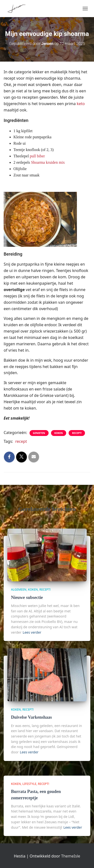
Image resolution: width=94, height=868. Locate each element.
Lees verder (32, 632)
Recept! (77, 433)
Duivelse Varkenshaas (31, 717)
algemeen (19, 590)
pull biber (37, 156)
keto (81, 104)
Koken (59, 433)
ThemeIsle (71, 856)
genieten (39, 433)
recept (21, 441)
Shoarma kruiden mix (48, 162)
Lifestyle (29, 784)
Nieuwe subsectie (27, 597)
